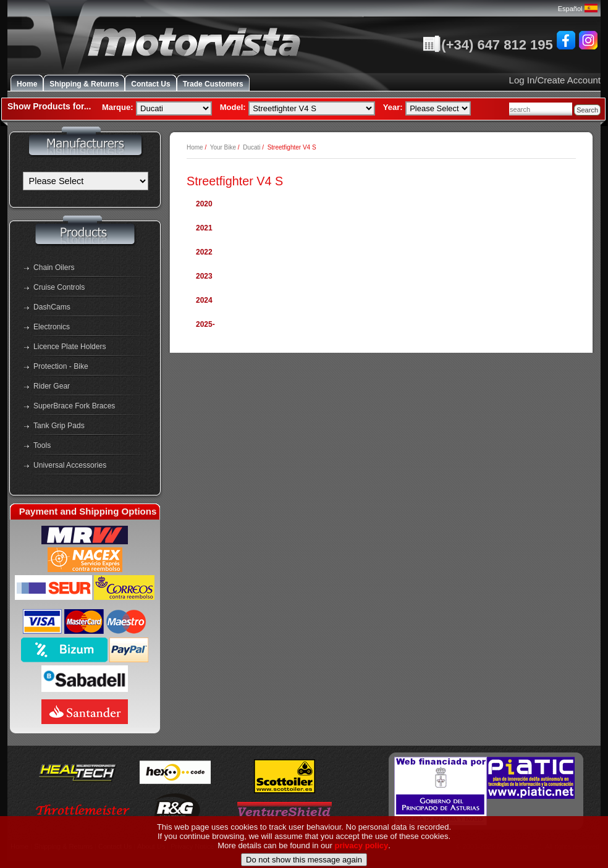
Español (578, 9)
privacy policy (362, 862)
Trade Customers (213, 84)
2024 (204, 300)
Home (27, 84)
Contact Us (150, 84)
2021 (204, 228)
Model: (233, 107)
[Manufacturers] (86, 181)
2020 (204, 204)
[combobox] (541, 109)
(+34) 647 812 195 (488, 45)
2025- (205, 324)
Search (587, 110)
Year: (393, 107)
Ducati (251, 147)
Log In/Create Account (555, 80)
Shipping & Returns (84, 84)
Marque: (118, 107)
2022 (204, 252)
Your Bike (223, 147)
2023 (204, 276)
